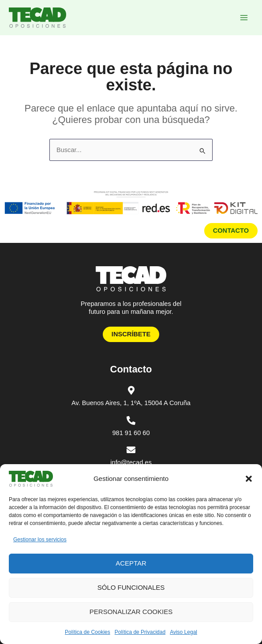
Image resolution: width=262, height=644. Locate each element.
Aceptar (131, 563)
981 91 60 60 (131, 433)
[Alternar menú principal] (244, 18)
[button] (249, 479)
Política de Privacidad (140, 632)
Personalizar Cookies (131, 612)
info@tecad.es (131, 462)
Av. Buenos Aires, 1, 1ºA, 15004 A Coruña (131, 403)
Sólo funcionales (131, 587)
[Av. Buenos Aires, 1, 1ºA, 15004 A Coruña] (131, 391)
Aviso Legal (183, 632)
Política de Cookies (88, 632)
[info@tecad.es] (131, 450)
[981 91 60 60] (131, 421)
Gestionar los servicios (40, 540)
